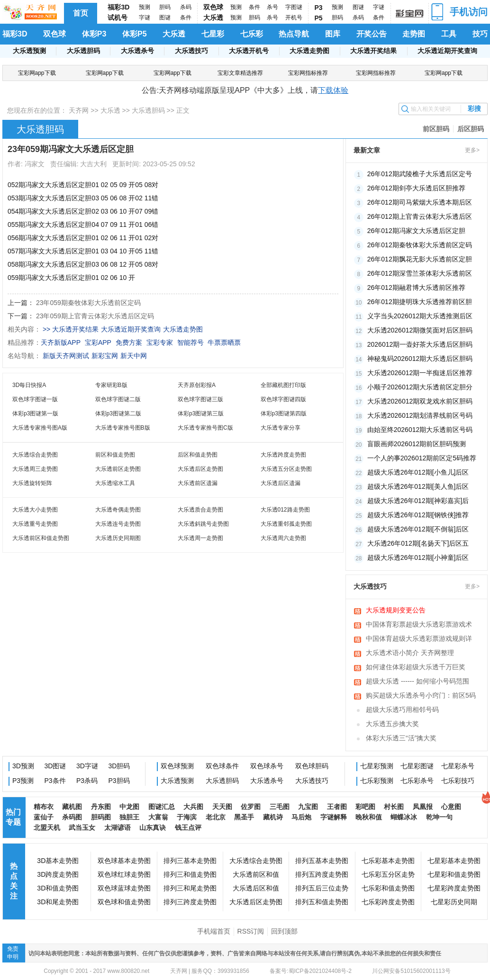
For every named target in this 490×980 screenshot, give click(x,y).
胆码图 (101, 817)
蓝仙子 (44, 817)
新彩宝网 (105, 356)
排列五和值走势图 (322, 902)
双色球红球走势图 (124, 874)
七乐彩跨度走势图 (388, 902)
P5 (319, 18)
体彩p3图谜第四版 (284, 414)
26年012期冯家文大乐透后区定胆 (416, 231)
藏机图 (72, 807)
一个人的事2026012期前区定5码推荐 (422, 458)
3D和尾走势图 (58, 902)
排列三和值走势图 (190, 874)
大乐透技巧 (191, 51)
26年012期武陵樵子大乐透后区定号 (420, 174)
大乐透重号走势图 (35, 524)
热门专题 (13, 817)
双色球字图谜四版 (283, 399)
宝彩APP (98, 342)
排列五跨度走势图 (322, 874)
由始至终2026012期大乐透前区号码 (420, 430)
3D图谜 (55, 766)
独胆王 (129, 817)
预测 (145, 7)
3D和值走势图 (58, 888)
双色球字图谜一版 (35, 399)
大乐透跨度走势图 (283, 455)
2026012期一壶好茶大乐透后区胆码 (420, 344)
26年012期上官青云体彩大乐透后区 (420, 216)
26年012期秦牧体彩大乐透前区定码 (420, 245)
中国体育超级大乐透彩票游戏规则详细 (419, 639)
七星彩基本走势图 (454, 861)
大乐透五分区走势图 (286, 469)
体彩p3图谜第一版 (35, 414)
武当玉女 (82, 827)
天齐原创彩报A (197, 385)
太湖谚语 (118, 827)
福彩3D (118, 7)
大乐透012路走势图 (285, 510)
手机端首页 (214, 931)
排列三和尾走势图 (190, 888)
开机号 (294, 18)
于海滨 (187, 817)
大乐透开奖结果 (373, 51)
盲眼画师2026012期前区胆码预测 (417, 444)
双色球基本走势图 (124, 861)
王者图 (337, 807)
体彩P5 (135, 34)
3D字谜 (87, 766)
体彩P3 (94, 34)
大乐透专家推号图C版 (205, 428)
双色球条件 (222, 766)
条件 (186, 18)
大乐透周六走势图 (283, 538)
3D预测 (23, 766)
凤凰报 (423, 807)
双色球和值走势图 (124, 902)
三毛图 (280, 807)
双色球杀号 (267, 766)
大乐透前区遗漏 (198, 483)
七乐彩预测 (377, 781)
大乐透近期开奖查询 (447, 51)
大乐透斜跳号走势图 (203, 524)
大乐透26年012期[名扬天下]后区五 (418, 543)
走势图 (414, 34)
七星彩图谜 (417, 766)
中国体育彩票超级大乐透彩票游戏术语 (419, 625)
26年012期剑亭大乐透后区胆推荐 (416, 188)
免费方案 (129, 342)
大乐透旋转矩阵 (32, 483)
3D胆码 (119, 766)
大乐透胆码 (83, 51)
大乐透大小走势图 (35, 510)
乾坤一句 (439, 817)
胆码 (165, 7)
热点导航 (294, 34)
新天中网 (134, 356)
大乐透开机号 (249, 51)
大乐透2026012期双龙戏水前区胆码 (420, 401)
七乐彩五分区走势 (388, 874)
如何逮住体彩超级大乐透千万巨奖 (416, 667)
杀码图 (72, 817)
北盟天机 (47, 827)
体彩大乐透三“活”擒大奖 (401, 738)
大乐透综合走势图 (35, 455)
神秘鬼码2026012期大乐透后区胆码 (420, 359)
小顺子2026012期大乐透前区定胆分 (420, 387)
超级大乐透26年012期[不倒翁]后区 (418, 529)
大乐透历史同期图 (118, 538)
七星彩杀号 (458, 766)
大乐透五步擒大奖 (392, 724)
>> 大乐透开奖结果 (71, 329)
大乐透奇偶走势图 (118, 510)
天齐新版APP (61, 342)
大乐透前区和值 (256, 874)
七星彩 (213, 34)
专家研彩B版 (111, 385)
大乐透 (213, 18)
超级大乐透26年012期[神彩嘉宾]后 (418, 501)
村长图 (394, 807)
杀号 (272, 7)
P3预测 (23, 781)
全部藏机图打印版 (283, 385)
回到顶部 (284, 931)
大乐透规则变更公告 (396, 610)
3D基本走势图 (58, 861)
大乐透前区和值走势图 (41, 538)
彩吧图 (365, 807)
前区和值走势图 (115, 455)
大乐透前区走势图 (118, 469)
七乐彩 (252, 34)
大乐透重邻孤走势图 (286, 524)
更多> (472, 150)
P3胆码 (119, 781)
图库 (333, 34)
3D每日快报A (29, 385)
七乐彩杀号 (417, 781)
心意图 (451, 807)
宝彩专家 (160, 342)
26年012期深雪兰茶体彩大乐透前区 (420, 273)
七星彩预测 (377, 766)
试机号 (118, 18)
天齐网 (79, 110)
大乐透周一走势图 (200, 538)
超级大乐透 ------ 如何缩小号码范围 (417, 681)
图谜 (165, 18)
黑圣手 (244, 817)
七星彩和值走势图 (454, 874)
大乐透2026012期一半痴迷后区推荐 (420, 373)
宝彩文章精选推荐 (240, 73)
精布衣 (44, 807)
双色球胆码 (312, 766)
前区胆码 (436, 129)
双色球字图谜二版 (118, 399)
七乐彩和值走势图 (388, 888)
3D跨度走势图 (58, 874)
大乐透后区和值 (256, 888)
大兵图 (193, 807)
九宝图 (308, 807)
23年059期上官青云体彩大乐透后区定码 (95, 316)
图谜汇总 (162, 807)
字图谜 (294, 7)
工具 (449, 34)
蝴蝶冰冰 (404, 817)
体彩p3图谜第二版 (118, 414)
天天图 (222, 807)
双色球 (213, 7)
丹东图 (101, 807)
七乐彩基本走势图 (388, 861)
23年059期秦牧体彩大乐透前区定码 (88, 303)
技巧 (480, 34)
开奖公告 (372, 34)
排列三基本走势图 (190, 861)
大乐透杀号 (137, 51)
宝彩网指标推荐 (308, 73)
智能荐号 (191, 342)
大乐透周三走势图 (35, 469)
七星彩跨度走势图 (454, 888)
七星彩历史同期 (454, 902)
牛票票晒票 (224, 342)
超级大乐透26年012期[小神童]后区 (418, 557)
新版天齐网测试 (66, 356)
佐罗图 (251, 807)
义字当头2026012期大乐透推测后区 (420, 316)
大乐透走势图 (309, 51)
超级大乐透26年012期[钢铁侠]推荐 (418, 515)
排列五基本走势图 (322, 861)
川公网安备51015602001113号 (411, 971)
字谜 (145, 18)
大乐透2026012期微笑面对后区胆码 (420, 330)
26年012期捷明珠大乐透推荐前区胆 (420, 302)
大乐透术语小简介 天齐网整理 (410, 653)
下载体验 (333, 90)
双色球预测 (177, 766)
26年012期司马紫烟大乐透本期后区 (420, 202)
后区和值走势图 (198, 455)
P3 (319, 8)
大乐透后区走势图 (200, 469)
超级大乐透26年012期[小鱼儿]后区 (418, 472)
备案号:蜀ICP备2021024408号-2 (311, 971)
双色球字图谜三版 (200, 399)
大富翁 (158, 817)
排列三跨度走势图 (190, 902)
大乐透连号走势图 (118, 524)
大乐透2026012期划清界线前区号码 (420, 415)
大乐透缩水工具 (115, 483)
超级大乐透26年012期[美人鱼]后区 (418, 486)
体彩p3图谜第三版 (201, 414)
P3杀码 (87, 781)
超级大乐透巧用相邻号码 (402, 710)
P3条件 (55, 781)
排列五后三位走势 (322, 888)
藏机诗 (273, 817)
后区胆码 (471, 129)
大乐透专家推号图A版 (40, 428)
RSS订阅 (251, 931)
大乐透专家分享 (281, 428)
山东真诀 (153, 827)
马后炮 (301, 817)
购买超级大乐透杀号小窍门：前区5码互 (421, 696)
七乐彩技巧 (458, 781)
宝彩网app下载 (37, 73)
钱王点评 (188, 827)
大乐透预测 (29, 51)
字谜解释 (334, 817)
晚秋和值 (369, 817)
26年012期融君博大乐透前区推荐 (416, 288)
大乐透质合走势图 (200, 510)
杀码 (186, 7)
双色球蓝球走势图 (124, 888)
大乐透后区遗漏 (281, 483)
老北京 (216, 817)
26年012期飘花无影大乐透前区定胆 (420, 259)
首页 (81, 13)
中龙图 (129, 807)
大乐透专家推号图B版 (123, 428)
